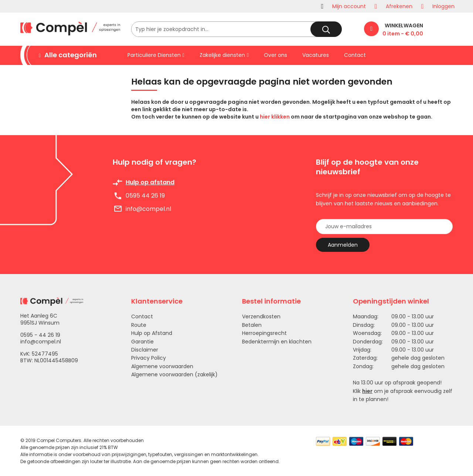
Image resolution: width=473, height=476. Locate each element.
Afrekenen (399, 6)
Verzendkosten (261, 316)
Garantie (142, 342)
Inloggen (443, 6)
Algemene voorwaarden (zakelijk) (174, 374)
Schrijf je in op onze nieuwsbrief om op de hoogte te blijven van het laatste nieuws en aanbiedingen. (383, 199)
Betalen (252, 325)
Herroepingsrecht (264, 333)
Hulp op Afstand (152, 333)
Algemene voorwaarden (162, 366)
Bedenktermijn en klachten (277, 342)
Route (139, 325)
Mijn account (349, 6)
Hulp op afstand (150, 182)
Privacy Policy (149, 358)
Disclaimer (145, 350)
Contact (142, 316)
